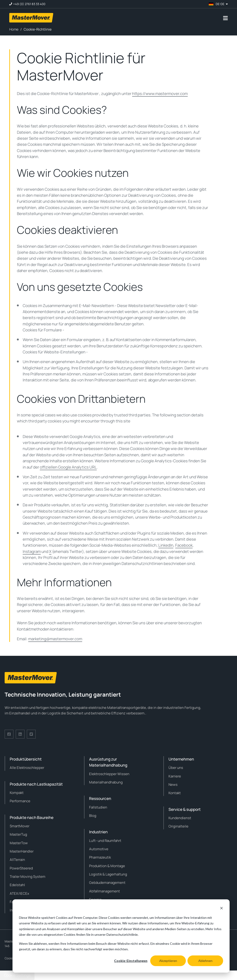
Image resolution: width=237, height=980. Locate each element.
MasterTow (19, 843)
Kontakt (175, 793)
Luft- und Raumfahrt (105, 841)
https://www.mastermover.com (160, 94)
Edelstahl (17, 885)
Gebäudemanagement (107, 883)
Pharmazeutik (100, 857)
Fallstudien (98, 807)
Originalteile (178, 826)
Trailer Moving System (28, 877)
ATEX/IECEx (19, 893)
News (173, 785)
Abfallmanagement (104, 891)
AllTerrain (17, 860)
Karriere (175, 776)
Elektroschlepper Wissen (109, 774)
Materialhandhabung (106, 782)
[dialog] (121, 936)
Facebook (184, 545)
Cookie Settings (17, 975)
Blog (93, 816)
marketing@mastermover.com (55, 639)
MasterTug (18, 834)
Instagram (32, 551)
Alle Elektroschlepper (27, 768)
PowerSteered (21, 868)
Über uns (176, 768)
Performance (20, 801)
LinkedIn (166, 545)
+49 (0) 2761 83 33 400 (29, 4)
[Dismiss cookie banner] (221, 909)
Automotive (99, 849)
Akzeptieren (168, 961)
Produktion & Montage (107, 866)
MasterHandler (22, 851)
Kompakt (17, 793)
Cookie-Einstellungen (131, 961)
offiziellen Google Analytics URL (68, 467)
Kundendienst (180, 818)
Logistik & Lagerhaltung (108, 874)
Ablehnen (205, 961)
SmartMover (20, 826)
